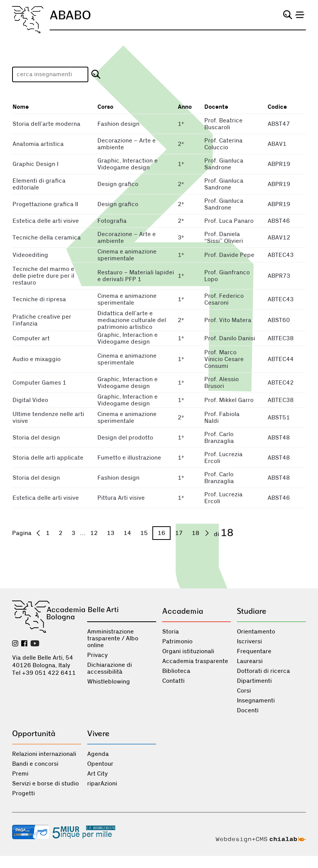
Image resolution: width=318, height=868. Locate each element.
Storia (171, 632)
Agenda (98, 754)
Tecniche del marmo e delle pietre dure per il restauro (43, 276)
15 (144, 533)
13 (111, 533)
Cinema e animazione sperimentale (127, 255)
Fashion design (118, 124)
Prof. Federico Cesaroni (224, 299)
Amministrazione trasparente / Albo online (113, 638)
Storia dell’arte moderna (46, 124)
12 (94, 533)
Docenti (248, 710)
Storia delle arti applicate (48, 458)
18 (196, 533)
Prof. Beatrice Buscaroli (223, 124)
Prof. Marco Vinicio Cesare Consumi (224, 359)
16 (161, 533)
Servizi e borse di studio (45, 784)
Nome (21, 107)
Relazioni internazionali (44, 754)
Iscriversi (249, 641)
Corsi (244, 691)
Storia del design (36, 438)
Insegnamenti (256, 701)
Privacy (97, 655)
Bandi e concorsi (35, 764)
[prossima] (207, 533)
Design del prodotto (125, 438)
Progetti (23, 793)
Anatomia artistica (38, 144)
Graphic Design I (35, 164)
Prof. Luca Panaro (229, 221)
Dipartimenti (254, 681)
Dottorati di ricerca (263, 671)
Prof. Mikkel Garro (229, 400)
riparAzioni (102, 784)
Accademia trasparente (195, 661)
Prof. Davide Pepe (229, 255)
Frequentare (254, 651)
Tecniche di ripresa (39, 299)
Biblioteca (176, 671)
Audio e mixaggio (37, 359)
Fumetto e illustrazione (129, 458)
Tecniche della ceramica (47, 238)
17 (179, 533)
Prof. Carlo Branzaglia (219, 438)
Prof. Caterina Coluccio (223, 144)
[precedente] (38, 533)
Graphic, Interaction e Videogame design (128, 164)
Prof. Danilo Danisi (230, 338)
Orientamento (256, 632)
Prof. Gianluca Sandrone (224, 164)
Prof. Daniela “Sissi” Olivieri (224, 238)
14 (127, 533)
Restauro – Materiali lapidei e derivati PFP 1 (136, 276)
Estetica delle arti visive (46, 221)
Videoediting (30, 255)
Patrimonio (177, 641)
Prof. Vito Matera (228, 320)
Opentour (100, 764)
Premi (20, 774)
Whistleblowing (109, 682)
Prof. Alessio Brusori (222, 383)
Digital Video (30, 400)
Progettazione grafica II (45, 204)
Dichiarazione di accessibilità (110, 668)
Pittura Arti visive (121, 498)
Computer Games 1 (39, 383)
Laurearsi (250, 661)
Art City (97, 774)
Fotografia (112, 221)
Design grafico (118, 184)
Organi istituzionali (188, 651)
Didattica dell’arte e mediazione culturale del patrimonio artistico (132, 320)
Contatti (173, 681)
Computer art (31, 338)
